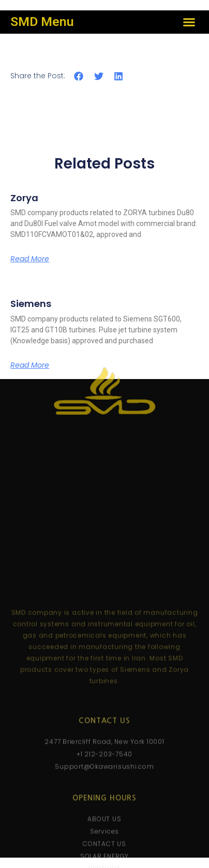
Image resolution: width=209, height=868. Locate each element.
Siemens (31, 304)
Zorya (24, 198)
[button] (189, 22)
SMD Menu (42, 22)
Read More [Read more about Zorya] (30, 259)
